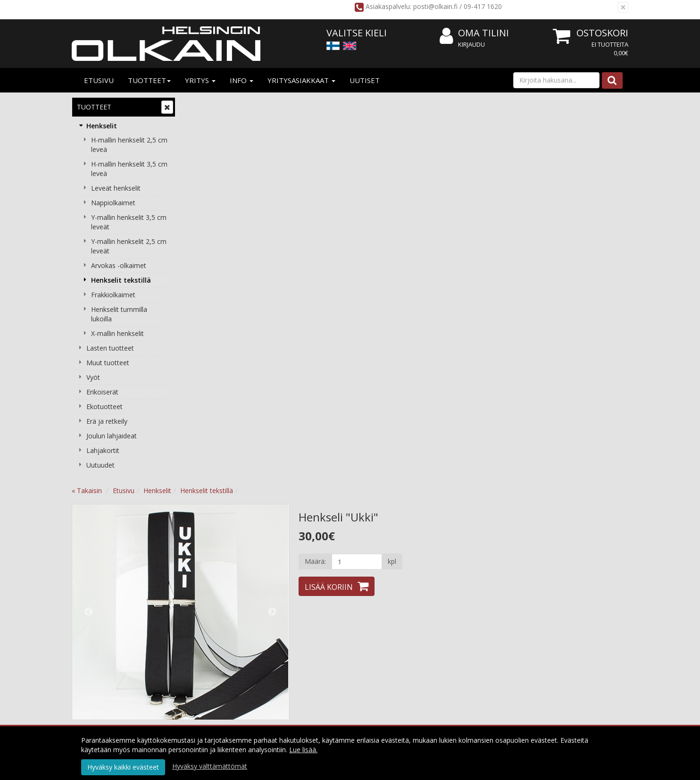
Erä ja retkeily (107, 421)
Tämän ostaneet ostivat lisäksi (363, 402)
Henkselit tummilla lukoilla (119, 314)
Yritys (200, 80)
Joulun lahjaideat (112, 436)
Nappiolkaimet (113, 203)
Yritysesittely (210, 600)
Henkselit (102, 126)
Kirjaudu (471, 44)
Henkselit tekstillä (121, 280)
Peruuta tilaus (323, 642)
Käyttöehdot (321, 614)
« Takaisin (200, 105)
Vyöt (93, 377)
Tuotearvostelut (275, 402)
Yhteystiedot (210, 628)
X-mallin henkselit (117, 333)
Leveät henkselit (116, 188)
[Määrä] (470, 176)
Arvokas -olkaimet (119, 265)
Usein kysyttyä (435, 628)
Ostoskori (602, 33)
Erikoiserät (102, 392)
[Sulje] (623, 7)
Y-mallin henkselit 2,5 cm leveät (129, 246)
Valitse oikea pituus (442, 642)
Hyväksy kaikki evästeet (123, 767)
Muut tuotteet (108, 363)
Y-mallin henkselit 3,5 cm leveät (129, 222)
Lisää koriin (442, 202)
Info (242, 80)
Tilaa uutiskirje (348, 683)
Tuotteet (149, 80)
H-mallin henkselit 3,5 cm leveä (129, 169)
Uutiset (365, 80)
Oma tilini (474, 33)
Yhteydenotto (212, 642)
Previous (202, 227)
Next (385, 227)
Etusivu (99, 80)
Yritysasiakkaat (301, 80)
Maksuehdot (321, 628)
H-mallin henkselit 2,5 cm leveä (129, 145)
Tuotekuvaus (215, 402)
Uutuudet (100, 465)
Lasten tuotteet (110, 348)
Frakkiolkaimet (113, 295)
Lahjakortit (103, 450)
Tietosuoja (318, 600)
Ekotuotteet (104, 407)
